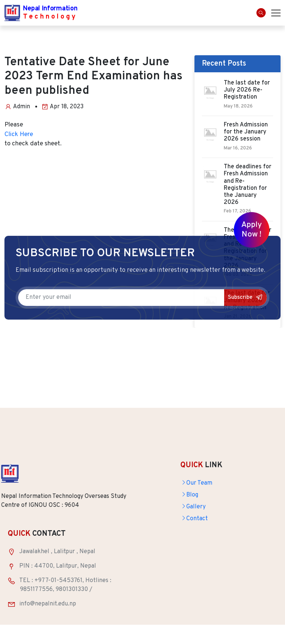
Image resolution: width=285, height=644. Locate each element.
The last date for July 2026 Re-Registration (247, 90)
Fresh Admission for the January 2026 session (246, 132)
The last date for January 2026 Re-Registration (247, 300)
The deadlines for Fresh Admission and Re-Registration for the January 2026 (248, 185)
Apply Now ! (252, 230)
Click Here (19, 135)
